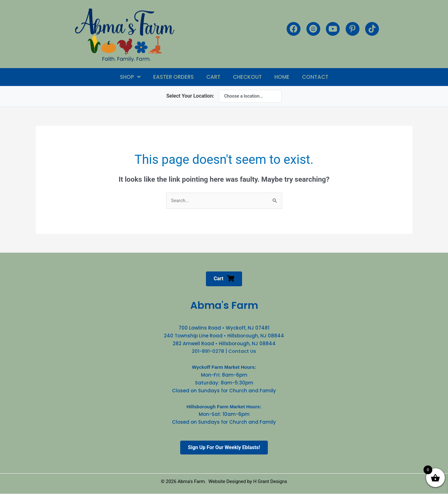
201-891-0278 (208, 351)
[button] (130, 77)
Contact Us (242, 351)
